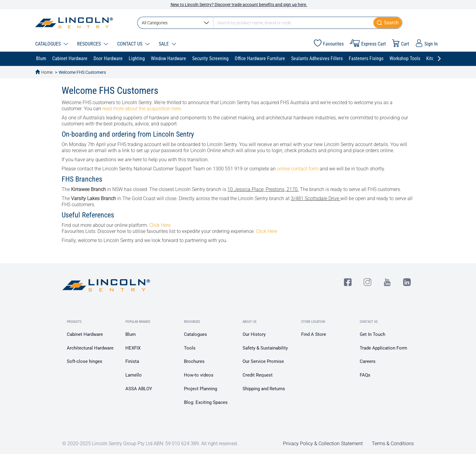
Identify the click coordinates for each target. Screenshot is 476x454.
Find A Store (314, 334)
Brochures (194, 361)
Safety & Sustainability (265, 348)
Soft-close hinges (85, 361)
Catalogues (195, 334)
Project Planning (201, 389)
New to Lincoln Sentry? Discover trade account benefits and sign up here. (239, 5)
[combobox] (270, 23)
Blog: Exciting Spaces (206, 402)
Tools (190, 348)
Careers (368, 361)
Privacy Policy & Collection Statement (323, 444)
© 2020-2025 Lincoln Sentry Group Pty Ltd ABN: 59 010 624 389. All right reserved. (150, 444)
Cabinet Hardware (85, 334)
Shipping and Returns (264, 389)
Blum (131, 334)
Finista (132, 361)
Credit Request (258, 375)
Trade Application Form (383, 348)
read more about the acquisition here (141, 109)
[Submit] (388, 23)
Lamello (134, 375)
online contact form (298, 169)
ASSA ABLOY (139, 389)
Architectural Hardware (90, 348)
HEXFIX (133, 348)
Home (47, 72)
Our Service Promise (263, 361)
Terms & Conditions (393, 444)
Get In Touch (372, 334)
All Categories (175, 23)
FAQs (365, 375)
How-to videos (199, 375)
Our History (254, 334)
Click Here (160, 225)
